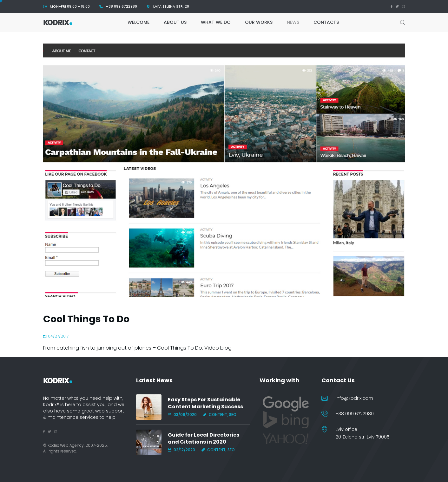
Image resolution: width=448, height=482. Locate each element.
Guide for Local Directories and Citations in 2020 (204, 438)
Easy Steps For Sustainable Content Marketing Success (205, 403)
